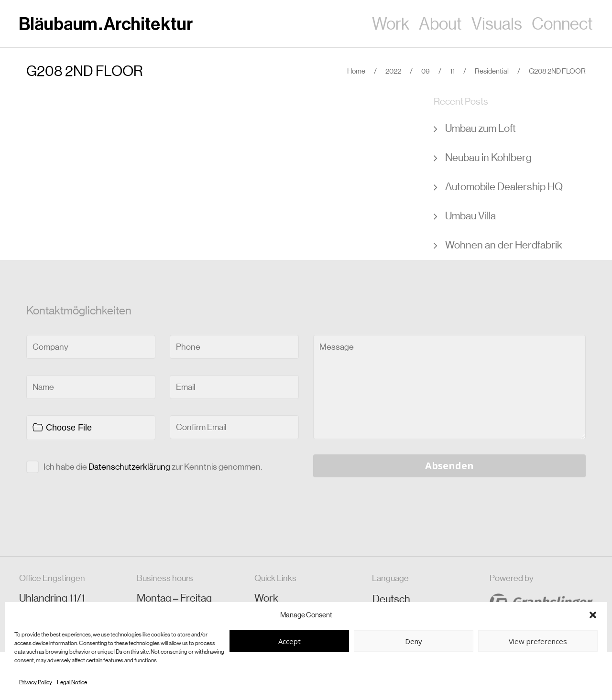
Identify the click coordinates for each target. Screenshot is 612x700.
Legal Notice (72, 682)
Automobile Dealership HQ (504, 187)
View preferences (538, 641)
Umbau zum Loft (481, 128)
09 (426, 71)
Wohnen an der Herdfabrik (504, 245)
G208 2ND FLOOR (85, 71)
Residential (492, 71)
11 (452, 71)
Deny (414, 641)
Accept (290, 641)
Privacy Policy (36, 682)
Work (266, 598)
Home (356, 71)
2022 (393, 71)
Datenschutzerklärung (129, 467)
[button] (593, 615)
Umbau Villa (470, 216)
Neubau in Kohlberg (488, 157)
